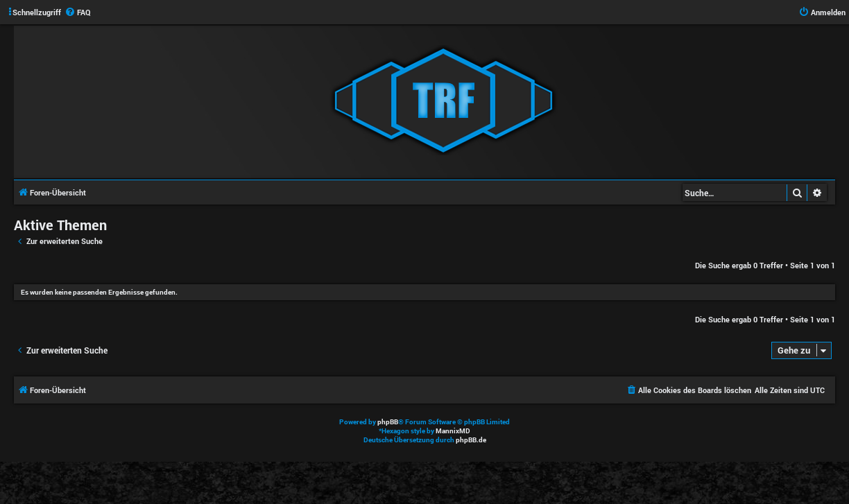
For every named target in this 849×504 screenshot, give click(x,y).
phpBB (388, 422)
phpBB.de (471, 440)
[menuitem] (78, 12)
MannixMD (453, 431)
